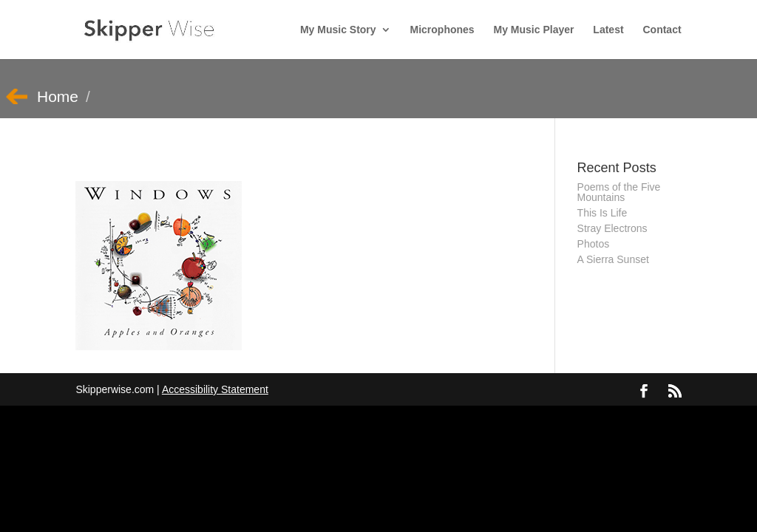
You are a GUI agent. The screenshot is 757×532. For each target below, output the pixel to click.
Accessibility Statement (215, 389)
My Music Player (534, 30)
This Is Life (602, 213)
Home (58, 96)
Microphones (442, 30)
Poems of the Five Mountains (619, 192)
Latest (608, 30)
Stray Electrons (612, 228)
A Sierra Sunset (613, 259)
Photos (594, 244)
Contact (662, 30)
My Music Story (338, 30)
